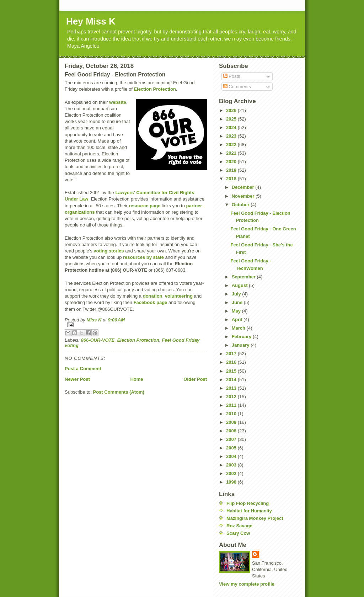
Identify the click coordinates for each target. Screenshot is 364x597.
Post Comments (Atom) (119, 392)
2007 (232, 439)
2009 (232, 422)
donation (153, 296)
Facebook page (151, 302)
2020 (232, 162)
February (242, 337)
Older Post (195, 379)
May (237, 311)
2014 (232, 380)
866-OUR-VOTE (98, 340)
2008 (232, 431)
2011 (232, 405)
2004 (232, 456)
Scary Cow (238, 533)
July (237, 294)
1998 (232, 482)
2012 (232, 397)
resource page (144, 206)
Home (136, 379)
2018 (232, 179)
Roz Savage (239, 526)
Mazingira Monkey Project (255, 518)
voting (72, 345)
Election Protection (155, 89)
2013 (232, 388)
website (118, 102)
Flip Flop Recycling (248, 503)
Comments (237, 87)
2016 (232, 362)
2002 (232, 473)
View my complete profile (247, 584)
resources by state (143, 257)
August (240, 285)
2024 (232, 127)
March (239, 328)
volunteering (179, 296)
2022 (232, 145)
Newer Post (77, 379)
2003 (232, 465)
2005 (232, 448)
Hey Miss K (91, 21)
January (241, 345)
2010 (232, 414)
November (244, 196)
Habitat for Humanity (249, 511)
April (238, 319)
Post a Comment (83, 369)
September (244, 277)
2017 (232, 354)
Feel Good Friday (181, 340)
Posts (232, 76)
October (241, 205)
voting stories (109, 251)
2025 (232, 119)
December (243, 187)
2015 (232, 371)
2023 (232, 136)
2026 (232, 110)
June (238, 302)
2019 (232, 170)
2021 (232, 153)
